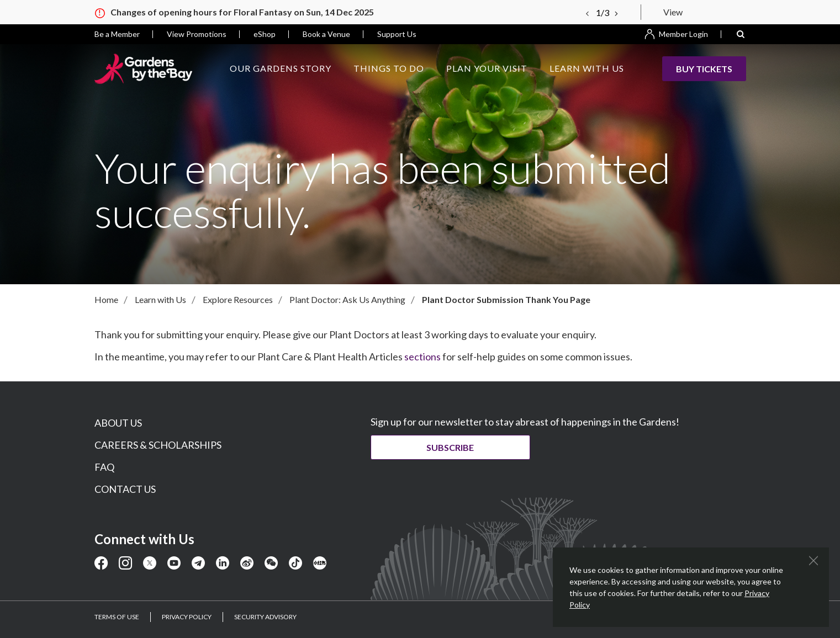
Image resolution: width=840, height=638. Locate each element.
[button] (741, 34)
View (673, 12)
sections (422, 357)
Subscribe (453, 447)
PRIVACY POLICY (187, 617)
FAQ (104, 467)
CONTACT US (125, 489)
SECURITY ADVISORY (265, 617)
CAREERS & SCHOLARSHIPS (158, 445)
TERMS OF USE (117, 617)
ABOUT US (118, 423)
